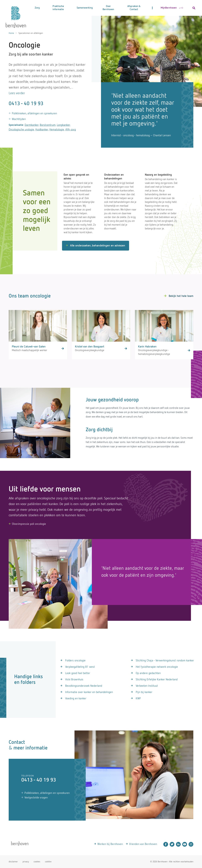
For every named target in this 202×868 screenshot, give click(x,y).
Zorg (37, 8)
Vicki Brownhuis (74, 680)
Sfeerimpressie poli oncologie (29, 524)
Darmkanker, (32, 125)
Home (11, 33)
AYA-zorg (71, 130)
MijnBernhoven (172, 8)
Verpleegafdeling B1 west (80, 667)
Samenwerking (85, 8)
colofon (48, 862)
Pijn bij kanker (144, 692)
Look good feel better (78, 673)
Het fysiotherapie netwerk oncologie (157, 667)
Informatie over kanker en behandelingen (89, 692)
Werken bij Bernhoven (110, 844)
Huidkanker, (42, 130)
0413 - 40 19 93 (26, 104)
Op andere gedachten (148, 673)
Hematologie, (57, 130)
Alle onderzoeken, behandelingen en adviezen (96, 246)
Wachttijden (19, 119)
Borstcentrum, (48, 125)
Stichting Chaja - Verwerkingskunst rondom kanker (165, 661)
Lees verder (17, 93)
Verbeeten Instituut (147, 686)
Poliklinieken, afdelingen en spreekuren (34, 113)
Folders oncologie (75, 661)
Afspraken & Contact (134, 8)
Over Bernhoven (108, 8)
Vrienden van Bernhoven (143, 844)
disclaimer (13, 862)
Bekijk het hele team (181, 296)
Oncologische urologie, (22, 130)
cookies (37, 862)
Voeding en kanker (76, 699)
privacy (26, 862)
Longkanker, (64, 125)
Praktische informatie (58, 8)
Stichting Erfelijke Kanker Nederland (157, 680)
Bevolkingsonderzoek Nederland (84, 686)
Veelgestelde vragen (36, 798)
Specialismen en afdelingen (31, 33)
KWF (138, 699)
